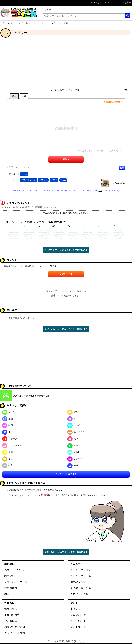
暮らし (74, 452)
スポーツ (10, 439)
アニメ (54, 180)
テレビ (74, 425)
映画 (7, 425)
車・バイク (76, 432)
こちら (100, 191)
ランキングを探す (81, 570)
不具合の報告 (12, 615)
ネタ (7, 459)
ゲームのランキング (23, 23)
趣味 (73, 445)
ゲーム (24, 174)
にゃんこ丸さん (118, 183)
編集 (122, 168)
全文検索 (46, 10)
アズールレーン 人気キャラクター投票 (54, 23)
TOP (7, 23)
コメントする (66, 274)
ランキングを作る (81, 576)
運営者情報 (11, 588)
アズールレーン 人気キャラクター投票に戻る (66, 250)
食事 (7, 452)
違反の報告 (11, 609)
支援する (75, 609)
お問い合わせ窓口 (15, 627)
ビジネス (75, 459)
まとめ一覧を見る (81, 588)
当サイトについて (15, 570)
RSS (7, 594)
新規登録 (45, 495)
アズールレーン (28, 180)
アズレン (43, 180)
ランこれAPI (78, 621)
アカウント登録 (79, 594)
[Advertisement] (66, 62)
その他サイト (78, 627)
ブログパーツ (78, 615)
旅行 (73, 439)
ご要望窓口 (11, 621)
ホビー (8, 432)
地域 (73, 465)
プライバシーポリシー (17, 582)
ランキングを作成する (66, 474)
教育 (7, 465)
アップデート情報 (15, 633)
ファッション (12, 445)
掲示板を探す (78, 582)
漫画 (7, 419)
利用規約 (9, 576)
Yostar (63, 180)
